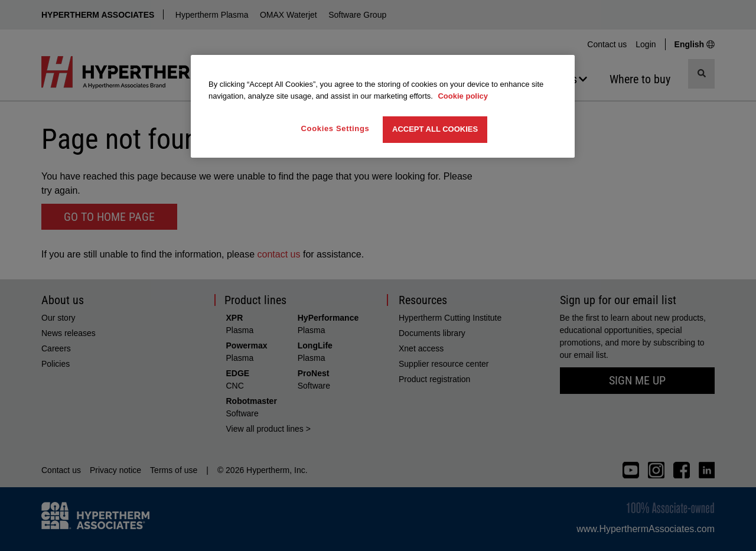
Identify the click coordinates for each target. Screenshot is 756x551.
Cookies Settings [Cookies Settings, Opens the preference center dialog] (335, 128)
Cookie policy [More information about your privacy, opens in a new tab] (463, 96)
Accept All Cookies (435, 129)
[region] (383, 106)
